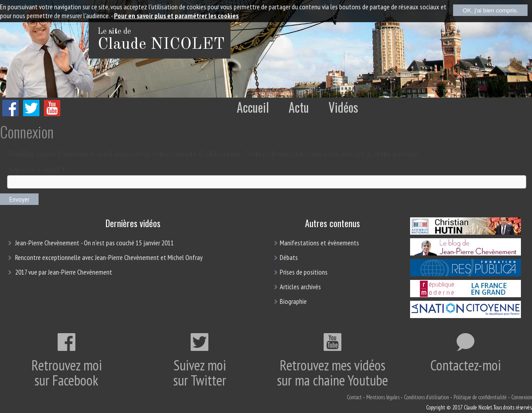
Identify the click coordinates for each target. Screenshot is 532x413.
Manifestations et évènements (319, 243)
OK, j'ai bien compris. (490, 10)
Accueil (253, 107)
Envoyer (19, 199)
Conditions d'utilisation (426, 397)
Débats (289, 257)
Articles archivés (300, 287)
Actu (299, 107)
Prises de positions (304, 272)
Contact (354, 397)
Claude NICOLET (161, 45)
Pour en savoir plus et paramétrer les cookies (176, 16)
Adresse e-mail (36, 170)
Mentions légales (383, 397)
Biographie (293, 301)
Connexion (522, 397)
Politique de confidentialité (480, 397)
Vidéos (343, 107)
